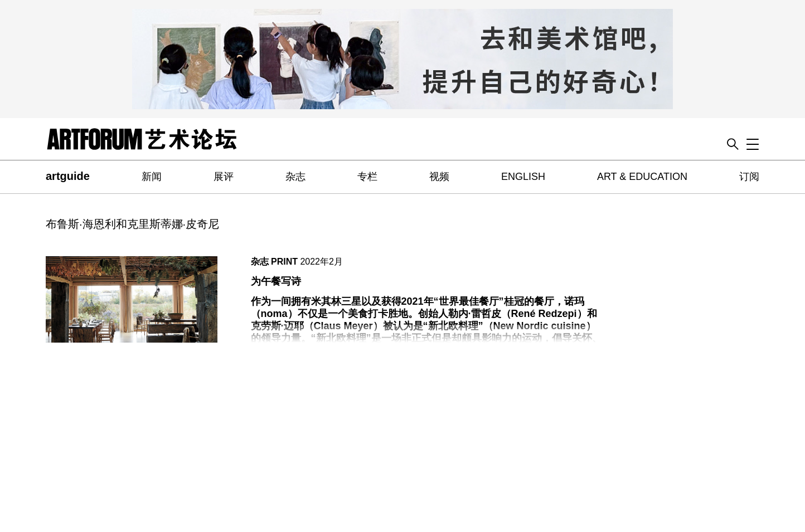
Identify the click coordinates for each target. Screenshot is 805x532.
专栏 (367, 177)
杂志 (295, 177)
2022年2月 (321, 262)
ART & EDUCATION (642, 177)
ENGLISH (523, 177)
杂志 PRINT (274, 262)
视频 (439, 177)
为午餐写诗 (276, 281)
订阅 (749, 177)
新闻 (152, 177)
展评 (224, 177)
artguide (68, 176)
